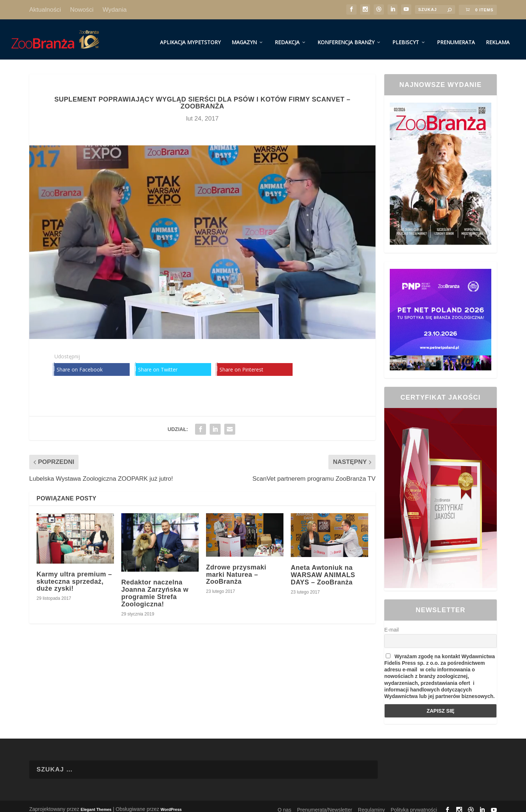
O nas (284, 803)
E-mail (392, 624)
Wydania (115, 10)
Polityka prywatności (414, 803)
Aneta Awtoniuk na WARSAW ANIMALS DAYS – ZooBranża (323, 569)
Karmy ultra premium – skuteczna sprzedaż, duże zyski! (74, 575)
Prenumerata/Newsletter (325, 803)
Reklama (498, 36)
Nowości (82, 10)
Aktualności (45, 10)
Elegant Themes (96, 803)
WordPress (171, 803)
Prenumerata (456, 36)
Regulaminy (371, 803)
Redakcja (287, 36)
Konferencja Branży (346, 36)
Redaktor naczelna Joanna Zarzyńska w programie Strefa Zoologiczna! (155, 587)
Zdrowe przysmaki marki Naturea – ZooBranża (236, 568)
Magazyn (244, 36)
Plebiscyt (406, 36)
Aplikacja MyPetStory (190, 36)
